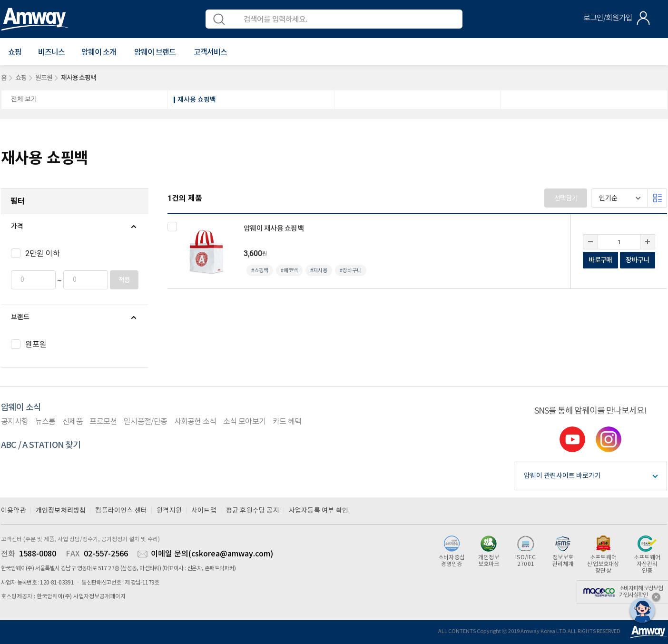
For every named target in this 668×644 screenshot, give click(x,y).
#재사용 (319, 271)
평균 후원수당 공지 (253, 511)
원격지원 (169, 511)
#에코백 (289, 271)
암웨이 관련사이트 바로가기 (562, 476)
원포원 (44, 78)
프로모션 (103, 422)
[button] (15, 52)
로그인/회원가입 (608, 18)
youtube (572, 439)
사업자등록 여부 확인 (319, 511)
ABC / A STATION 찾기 (41, 445)
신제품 (73, 422)
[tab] (75, 227)
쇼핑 (21, 78)
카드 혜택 (287, 422)
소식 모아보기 (244, 422)
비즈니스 (51, 52)
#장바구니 (351, 271)
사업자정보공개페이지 (99, 597)
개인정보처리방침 (61, 510)
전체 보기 (24, 99)
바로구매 (600, 260)
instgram (609, 439)
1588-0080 (38, 554)
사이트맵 (204, 511)
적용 (124, 280)
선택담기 (566, 198)
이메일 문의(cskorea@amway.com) (212, 554)
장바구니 (637, 260)
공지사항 (15, 422)
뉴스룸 (45, 422)
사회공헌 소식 (195, 422)
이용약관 (14, 511)
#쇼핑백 (260, 271)
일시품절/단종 (145, 422)
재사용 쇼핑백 (197, 100)
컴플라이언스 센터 (121, 511)
